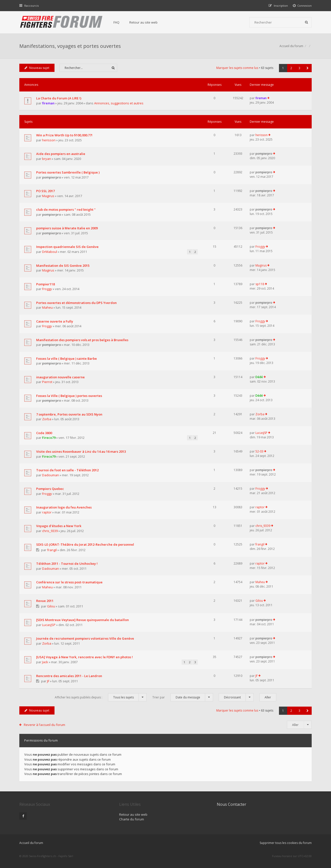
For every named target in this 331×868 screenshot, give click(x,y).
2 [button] (291, 68)
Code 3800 (44, 433)
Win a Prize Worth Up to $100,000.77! (64, 135)
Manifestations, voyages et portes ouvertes (70, 46)
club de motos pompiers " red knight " (66, 210)
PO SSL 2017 (45, 191)
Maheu (47, 307)
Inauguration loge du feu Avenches (64, 507)
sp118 (260, 284)
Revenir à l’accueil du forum (44, 725)
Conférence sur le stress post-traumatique (69, 582)
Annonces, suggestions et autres (119, 103)
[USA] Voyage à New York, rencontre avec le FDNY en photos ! (84, 657)
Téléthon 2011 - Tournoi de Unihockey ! (67, 564)
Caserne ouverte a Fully (55, 321)
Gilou (51, 606)
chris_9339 (50, 531)
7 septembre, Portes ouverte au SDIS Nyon (69, 414)
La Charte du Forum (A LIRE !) (59, 98)
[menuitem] (302, 6)
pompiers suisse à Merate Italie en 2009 (67, 228)
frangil (52, 550)
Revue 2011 (45, 601)
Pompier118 (45, 284)
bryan (47, 159)
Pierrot (47, 382)
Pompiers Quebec (50, 489)
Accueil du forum (31, 843)
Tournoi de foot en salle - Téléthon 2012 (67, 470)
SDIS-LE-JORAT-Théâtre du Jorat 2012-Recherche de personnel (85, 544)
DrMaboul (50, 252)
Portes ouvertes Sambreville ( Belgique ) (68, 172)
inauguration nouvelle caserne (60, 377)
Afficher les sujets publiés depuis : (101, 697)
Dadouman (51, 475)
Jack (45, 662)
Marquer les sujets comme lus (237, 68)
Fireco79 (49, 438)
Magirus (48, 196)
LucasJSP (261, 433)
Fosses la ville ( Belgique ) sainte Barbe (67, 359)
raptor (47, 512)
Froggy (260, 247)
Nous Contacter (232, 804)
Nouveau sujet (37, 68)
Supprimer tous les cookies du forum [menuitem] (286, 843)
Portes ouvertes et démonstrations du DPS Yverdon (76, 303)
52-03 (259, 451)
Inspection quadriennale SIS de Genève (67, 247)
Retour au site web (143, 22)
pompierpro (264, 154)
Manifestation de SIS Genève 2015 (63, 266)
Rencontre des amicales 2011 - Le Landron (69, 676)
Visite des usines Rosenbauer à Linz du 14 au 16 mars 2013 (81, 451)
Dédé (259, 377)
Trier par (183, 697)
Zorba (47, 419)
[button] (308, 68)
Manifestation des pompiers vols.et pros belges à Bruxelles (82, 340)
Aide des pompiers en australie (61, 154)
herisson (49, 140)
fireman (48, 103)
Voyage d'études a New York (59, 526)
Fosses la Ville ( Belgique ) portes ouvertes (69, 396)
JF (48, 681)
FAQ (116, 22)
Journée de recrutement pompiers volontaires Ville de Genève (85, 638)
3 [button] (299, 68)
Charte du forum (132, 819)
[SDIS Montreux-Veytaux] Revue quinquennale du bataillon (83, 620)
